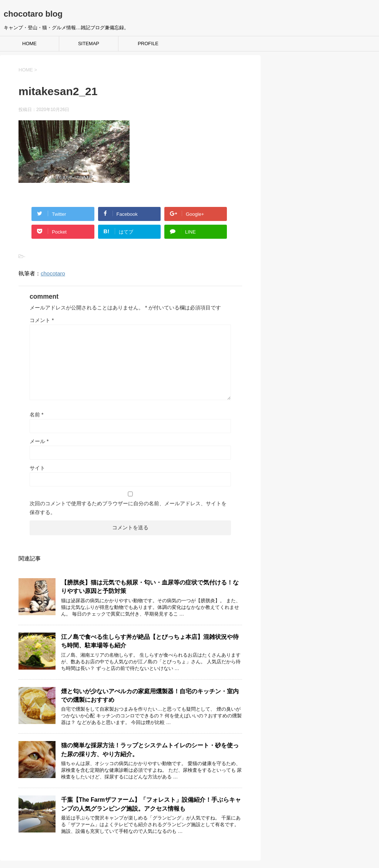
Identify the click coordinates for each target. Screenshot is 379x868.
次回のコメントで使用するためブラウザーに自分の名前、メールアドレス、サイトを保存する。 (128, 508)
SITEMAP (89, 43)
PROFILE (148, 43)
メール (39, 441)
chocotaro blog (33, 14)
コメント (42, 320)
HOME (29, 43)
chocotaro (53, 273)
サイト (37, 468)
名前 (36, 415)
